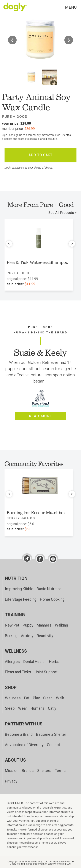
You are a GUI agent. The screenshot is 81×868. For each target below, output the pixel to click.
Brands (28, 771)
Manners (44, 625)
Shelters (44, 771)
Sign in (6, 135)
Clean (48, 698)
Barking (11, 636)
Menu (71, 7)
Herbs (54, 662)
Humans (37, 708)
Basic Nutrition (49, 589)
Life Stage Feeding (21, 599)
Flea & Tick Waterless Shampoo (37, 262)
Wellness (13, 698)
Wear (23, 708)
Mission (12, 771)
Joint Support (46, 672)
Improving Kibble (19, 589)
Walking (61, 625)
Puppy (28, 625)
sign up (18, 135)
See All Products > (62, 213)
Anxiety (27, 636)
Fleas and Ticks (18, 672)
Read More (41, 416)
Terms (60, 771)
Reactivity (45, 636)
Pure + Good (15, 117)
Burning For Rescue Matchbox (36, 513)
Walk (60, 698)
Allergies (12, 662)
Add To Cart (40, 155)
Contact (53, 745)
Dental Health (34, 662)
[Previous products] (9, 244)
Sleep (10, 708)
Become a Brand (19, 734)
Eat (27, 698)
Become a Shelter (51, 734)
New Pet (12, 625)
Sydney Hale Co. (21, 518)
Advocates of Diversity (24, 745)
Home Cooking (52, 599)
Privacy (11, 781)
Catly (52, 708)
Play (36, 698)
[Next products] (72, 244)
